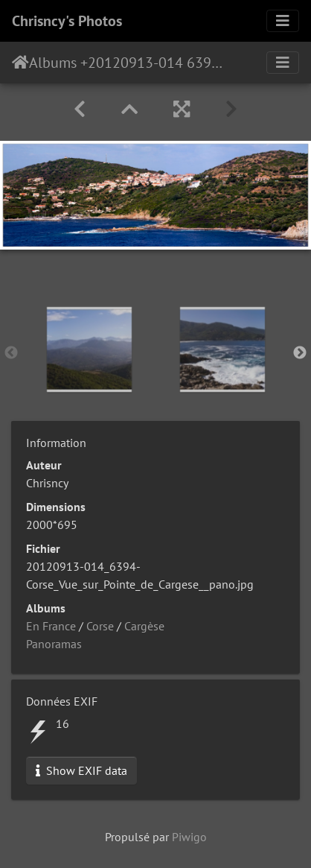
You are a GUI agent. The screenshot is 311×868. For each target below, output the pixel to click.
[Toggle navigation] (283, 21)
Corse (100, 626)
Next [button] (300, 353)
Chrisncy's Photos (67, 21)
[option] (89, 349)
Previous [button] (11, 353)
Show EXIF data (81, 770)
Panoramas (54, 644)
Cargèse (144, 626)
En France (51, 626)
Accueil (20, 63)
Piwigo (189, 837)
